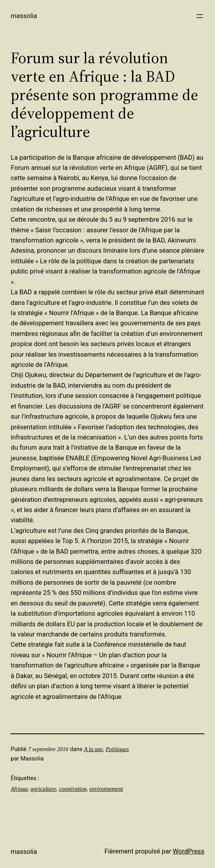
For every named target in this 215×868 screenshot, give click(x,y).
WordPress (188, 851)
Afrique (19, 789)
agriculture (43, 789)
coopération (73, 789)
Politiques (117, 749)
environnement (106, 789)
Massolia (24, 16)
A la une (94, 749)
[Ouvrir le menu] (200, 16)
